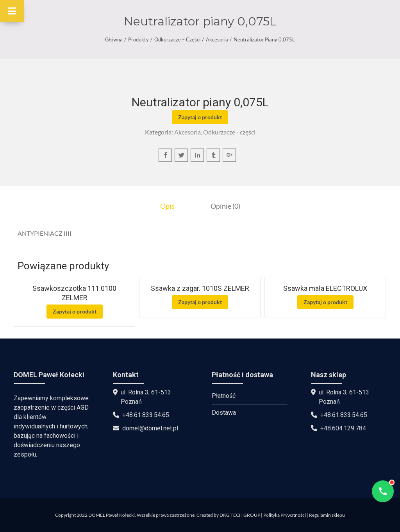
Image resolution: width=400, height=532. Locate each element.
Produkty (138, 39)
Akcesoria (217, 39)
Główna (114, 39)
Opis (167, 206)
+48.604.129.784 (343, 428)
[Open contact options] (383, 491)
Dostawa (224, 413)
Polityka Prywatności (285, 515)
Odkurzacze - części (229, 132)
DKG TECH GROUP (240, 515)
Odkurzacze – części (177, 39)
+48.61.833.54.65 (146, 415)
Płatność (224, 396)
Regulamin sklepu (327, 515)
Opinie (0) (225, 206)
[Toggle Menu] (12, 11)
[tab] (167, 206)
